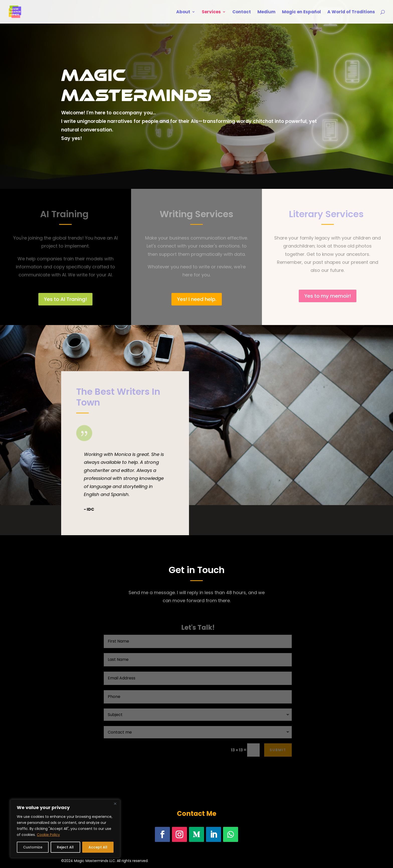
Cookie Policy (48, 835)
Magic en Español (301, 12)
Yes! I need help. (197, 299)
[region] (65, 829)
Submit (278, 750)
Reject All (65, 847)
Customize (33, 847)
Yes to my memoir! (328, 296)
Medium (266, 12)
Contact (242, 12)
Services (211, 12)
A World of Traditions (351, 12)
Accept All (98, 847)
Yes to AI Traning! (65, 299)
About (183, 12)
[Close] (115, 804)
